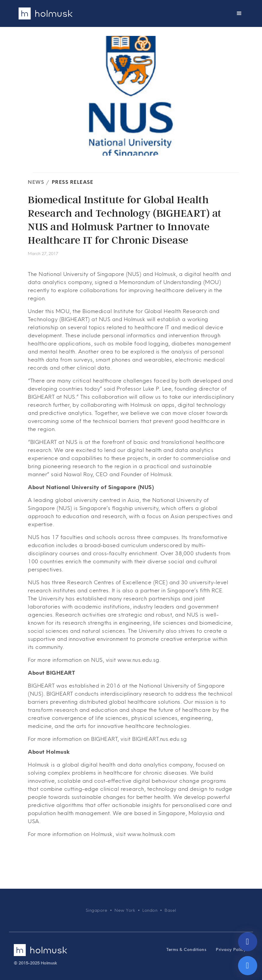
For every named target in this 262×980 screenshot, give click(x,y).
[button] (239, 13)
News (36, 182)
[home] (46, 13)
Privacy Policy (231, 949)
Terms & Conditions (186, 949)
